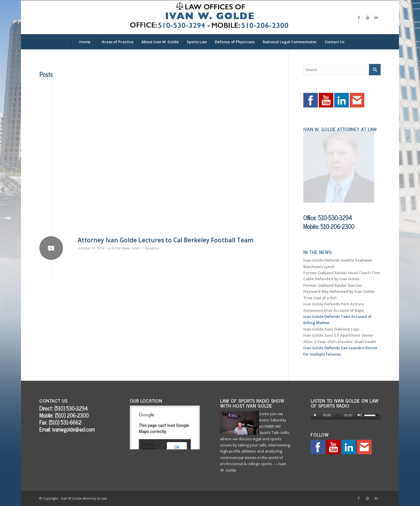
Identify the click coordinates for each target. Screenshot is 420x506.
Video (136, 248)
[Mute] (359, 415)
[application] (346, 415)
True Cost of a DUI (320, 298)
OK (177, 447)
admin (154, 248)
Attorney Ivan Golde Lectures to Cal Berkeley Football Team (166, 240)
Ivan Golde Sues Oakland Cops (331, 329)
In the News (121, 248)
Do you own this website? (150, 449)
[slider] (337, 415)
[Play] (315, 415)
